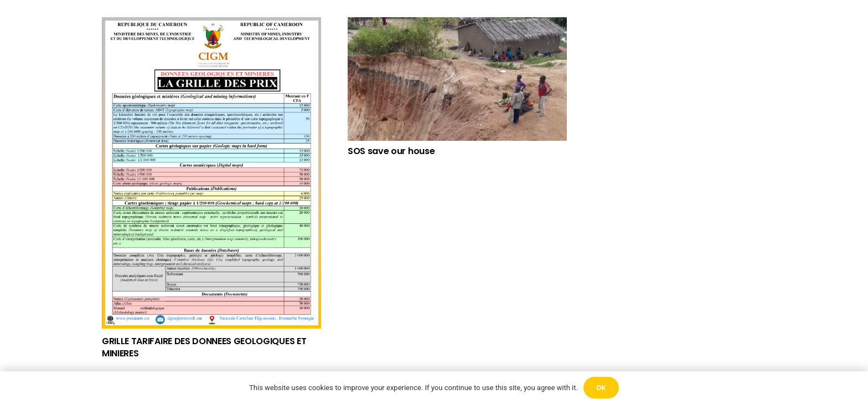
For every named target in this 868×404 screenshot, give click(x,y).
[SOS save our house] (457, 79)
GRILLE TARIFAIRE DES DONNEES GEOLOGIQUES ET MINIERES (204, 347)
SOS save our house (391, 151)
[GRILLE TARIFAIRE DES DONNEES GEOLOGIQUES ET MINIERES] (211, 174)
